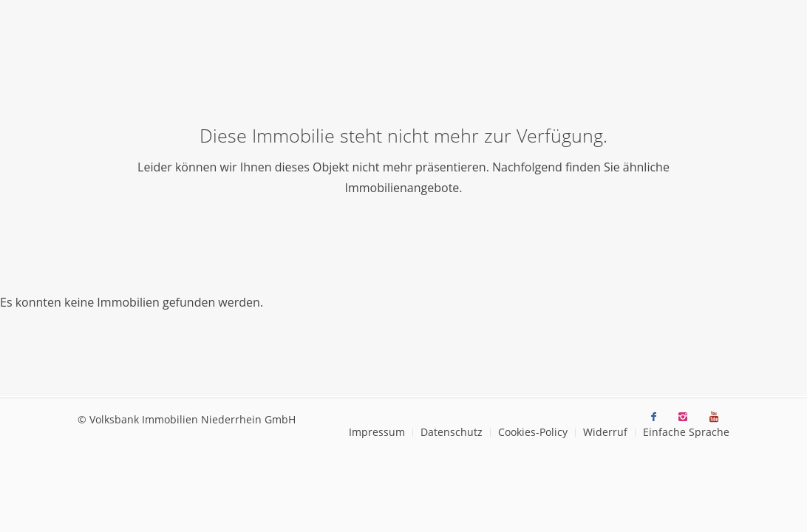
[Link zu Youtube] (714, 417)
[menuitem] (377, 433)
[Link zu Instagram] (683, 417)
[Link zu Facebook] (654, 417)
